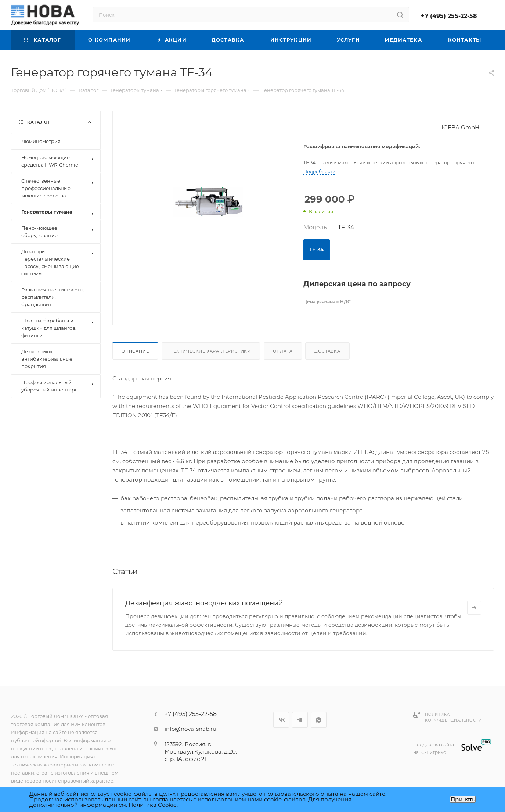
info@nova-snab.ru (190, 729)
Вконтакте (281, 720)
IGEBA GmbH (460, 127)
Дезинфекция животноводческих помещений (204, 603)
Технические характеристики (211, 351)
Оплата (283, 351)
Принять (463, 799)
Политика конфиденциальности (453, 717)
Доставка (327, 351)
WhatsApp (319, 720)
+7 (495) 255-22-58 (449, 16)
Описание (135, 351)
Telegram (300, 720)
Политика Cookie (153, 805)
